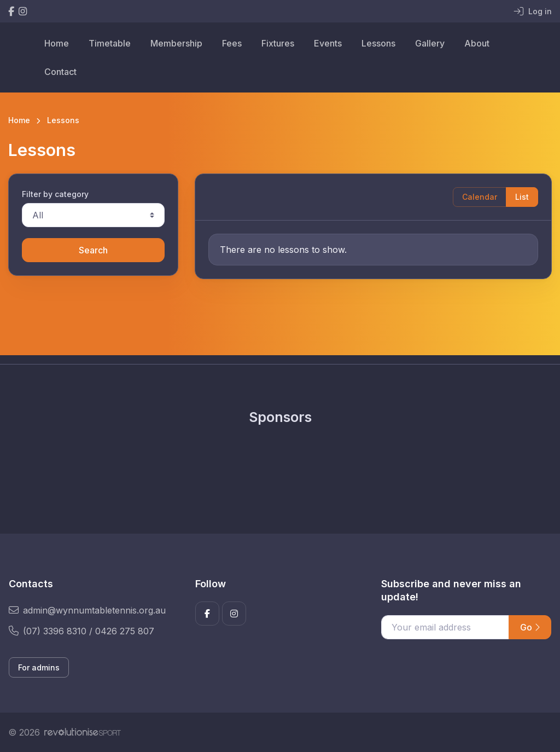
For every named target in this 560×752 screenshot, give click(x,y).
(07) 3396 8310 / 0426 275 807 (81, 631)
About (477, 43)
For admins (39, 667)
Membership (176, 43)
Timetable (110, 43)
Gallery (430, 43)
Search (93, 250)
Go (530, 627)
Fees (232, 43)
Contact (60, 72)
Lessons (378, 43)
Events (328, 43)
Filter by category (55, 194)
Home (57, 43)
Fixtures (278, 43)
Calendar (480, 197)
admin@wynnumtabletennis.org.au (87, 610)
